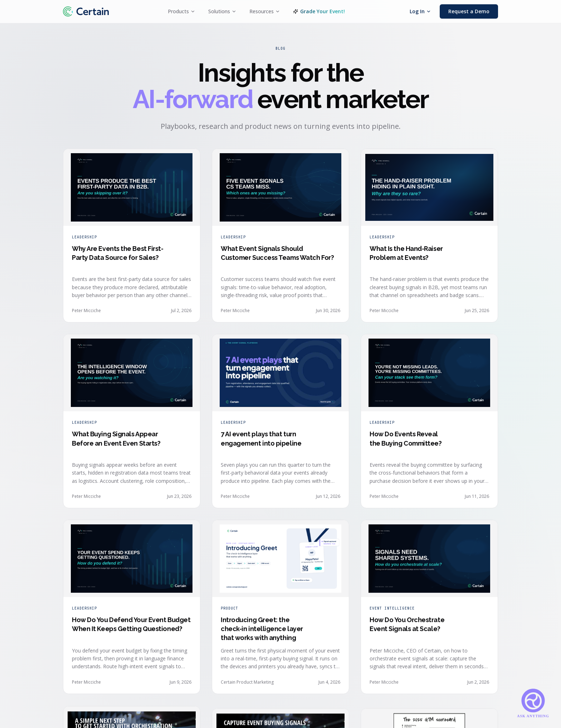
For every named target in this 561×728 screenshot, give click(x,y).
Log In (420, 11)
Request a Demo (469, 11)
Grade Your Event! (319, 11)
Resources (265, 11)
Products (182, 11)
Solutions (222, 11)
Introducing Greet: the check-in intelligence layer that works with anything (262, 633)
